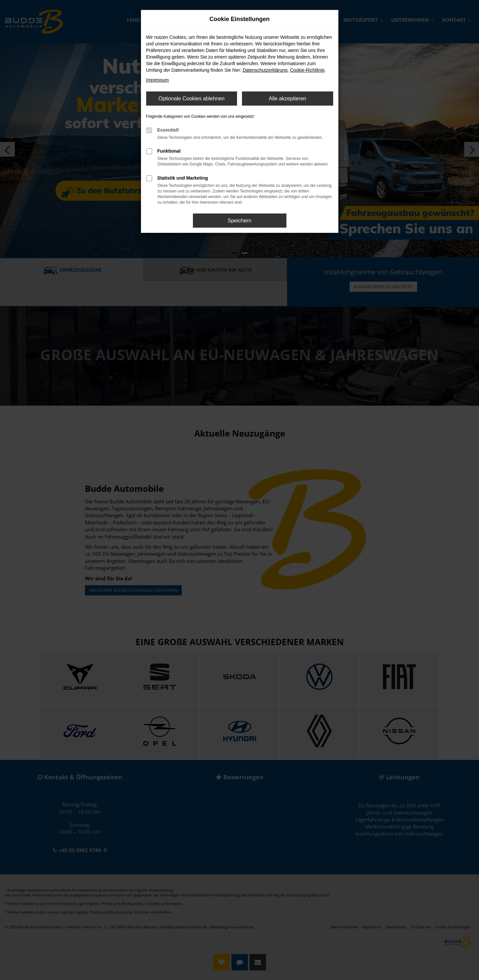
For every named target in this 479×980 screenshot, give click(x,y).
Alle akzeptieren (287, 99)
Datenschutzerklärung (265, 70)
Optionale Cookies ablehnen (191, 99)
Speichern (239, 221)
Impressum (158, 80)
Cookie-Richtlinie (307, 70)
